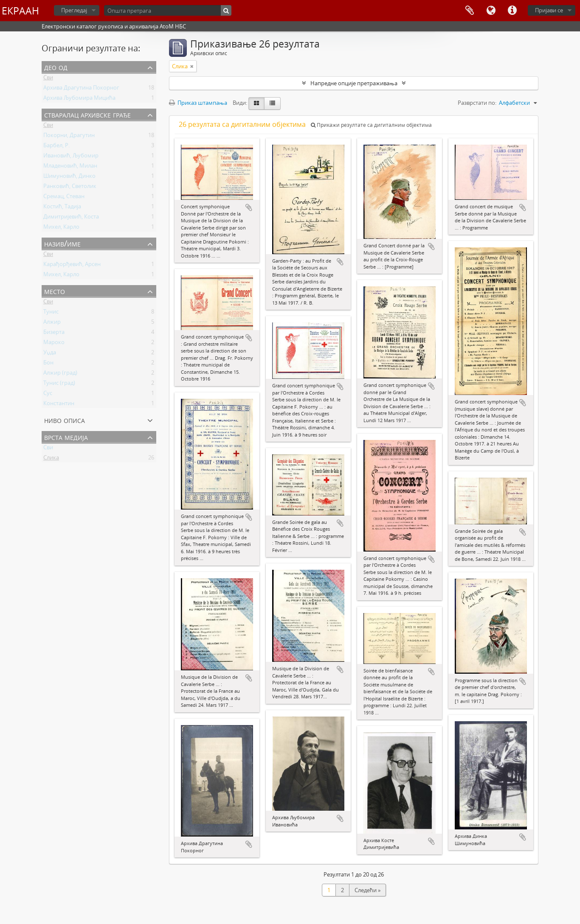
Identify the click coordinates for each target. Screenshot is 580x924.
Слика (51, 459)
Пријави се (549, 10)
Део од (56, 67)
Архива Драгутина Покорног (81, 89)
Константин (59, 405)
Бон (48, 364)
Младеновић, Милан (70, 167)
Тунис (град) (59, 384)
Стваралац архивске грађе (87, 114)
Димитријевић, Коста (71, 218)
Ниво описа (65, 420)
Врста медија (66, 437)
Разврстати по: (477, 103)
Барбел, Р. (56, 147)
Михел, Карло (61, 228)
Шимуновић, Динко (69, 177)
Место (55, 291)
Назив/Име (62, 243)
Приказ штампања (198, 103)
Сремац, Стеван (64, 198)
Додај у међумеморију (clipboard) (249, 207)
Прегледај (74, 10)
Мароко (54, 344)
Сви (48, 79)
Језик (491, 11)
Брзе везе (512, 11)
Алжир (52, 323)
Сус (48, 395)
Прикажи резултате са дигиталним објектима (371, 125)
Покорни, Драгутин (69, 137)
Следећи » (367, 890)
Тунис (51, 313)
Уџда (50, 354)
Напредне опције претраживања (354, 83)
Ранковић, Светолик (70, 188)
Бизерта (54, 333)
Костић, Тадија (62, 208)
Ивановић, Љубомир (71, 157)
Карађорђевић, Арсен (72, 266)
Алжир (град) (60, 374)
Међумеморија (470, 11)
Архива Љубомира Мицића (79, 99)
